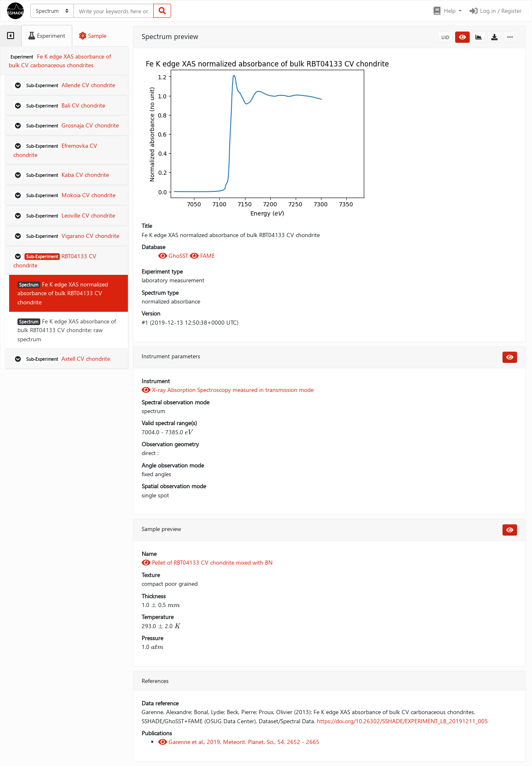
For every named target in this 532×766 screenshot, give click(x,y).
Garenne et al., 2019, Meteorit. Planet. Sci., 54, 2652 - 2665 (239, 742)
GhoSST (174, 256)
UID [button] (445, 37)
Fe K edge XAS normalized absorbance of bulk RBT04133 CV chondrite (63, 293)
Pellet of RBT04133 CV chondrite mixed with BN (207, 562)
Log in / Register (495, 11)
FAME (202, 256)
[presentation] (189, 432)
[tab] (11, 36)
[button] (447, 11)
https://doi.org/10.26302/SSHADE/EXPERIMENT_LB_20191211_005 (402, 721)
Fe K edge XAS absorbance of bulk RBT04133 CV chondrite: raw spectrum (67, 330)
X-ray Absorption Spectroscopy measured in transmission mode (228, 390)
